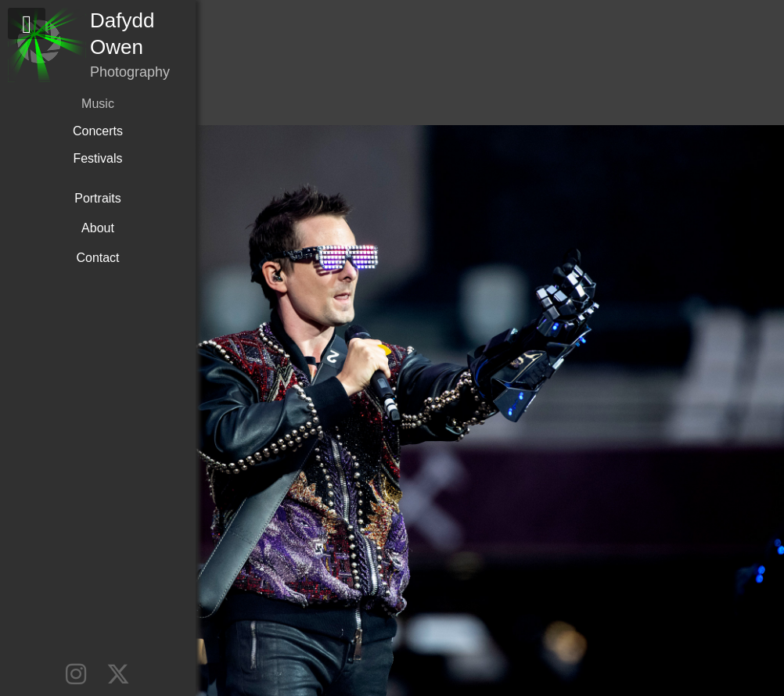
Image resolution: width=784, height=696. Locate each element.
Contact (97, 258)
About (98, 228)
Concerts (98, 131)
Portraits (98, 198)
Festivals (97, 158)
